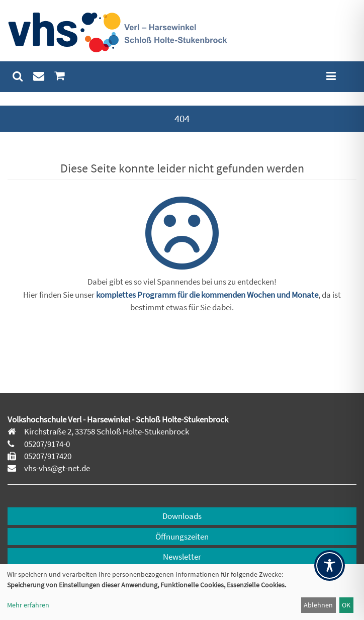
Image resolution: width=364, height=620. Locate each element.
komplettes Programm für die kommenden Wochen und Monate (207, 295)
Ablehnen (318, 605)
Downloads (182, 516)
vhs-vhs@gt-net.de (56, 468)
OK (346, 605)
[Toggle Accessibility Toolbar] (330, 565)
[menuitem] (18, 76)
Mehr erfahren (28, 605)
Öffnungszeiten (182, 537)
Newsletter (182, 557)
